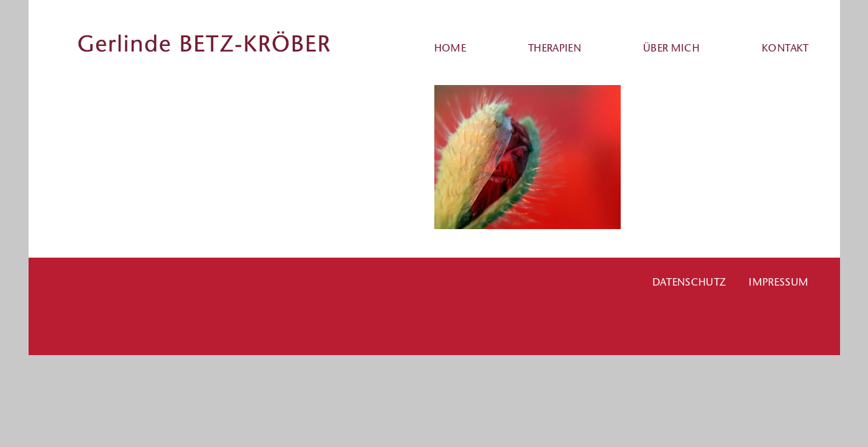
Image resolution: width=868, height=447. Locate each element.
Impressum (779, 282)
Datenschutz (689, 282)
